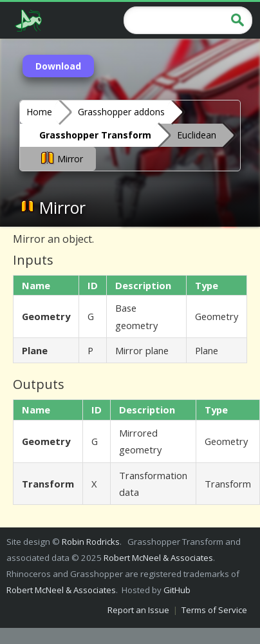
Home (39, 112)
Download (58, 66)
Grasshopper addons (121, 112)
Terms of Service (214, 610)
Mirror (61, 158)
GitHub (177, 590)
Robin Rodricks (91, 542)
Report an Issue (138, 610)
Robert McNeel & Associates (158, 558)
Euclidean (197, 135)
